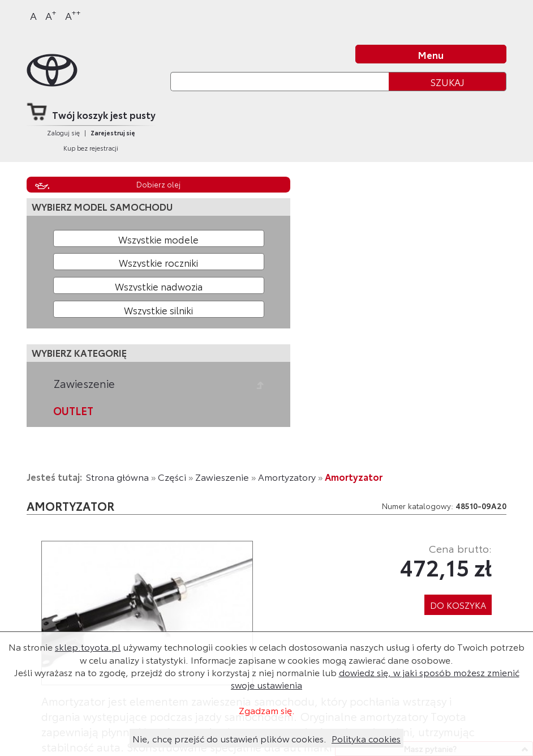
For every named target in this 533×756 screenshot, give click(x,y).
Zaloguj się (63, 133)
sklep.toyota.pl (88, 646)
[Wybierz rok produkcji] (159, 262)
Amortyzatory (287, 477)
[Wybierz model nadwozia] (159, 285)
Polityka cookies (366, 738)
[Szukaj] (280, 81)
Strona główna (117, 477)
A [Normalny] (33, 15)
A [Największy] (73, 15)
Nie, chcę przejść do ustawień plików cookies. (229, 738)
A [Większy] (51, 15)
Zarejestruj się (113, 133)
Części (172, 477)
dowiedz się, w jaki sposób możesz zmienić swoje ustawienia (375, 678)
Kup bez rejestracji (91, 148)
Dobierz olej (158, 184)
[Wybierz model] (159, 238)
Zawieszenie (84, 383)
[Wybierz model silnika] (159, 309)
